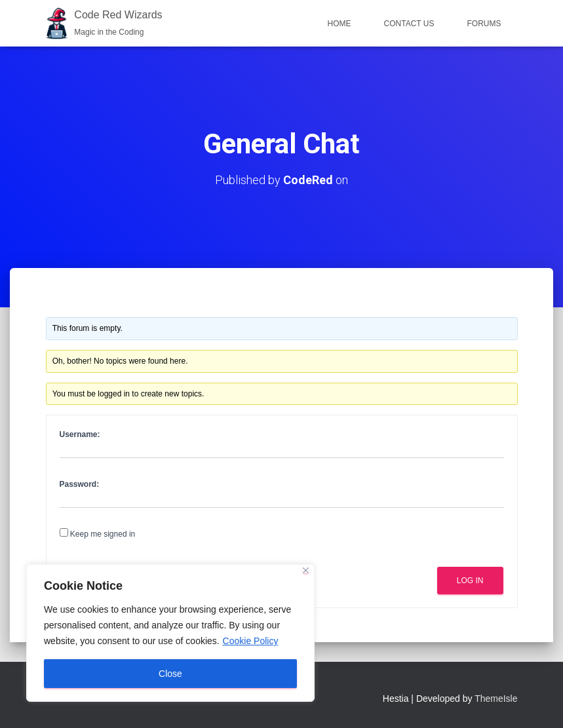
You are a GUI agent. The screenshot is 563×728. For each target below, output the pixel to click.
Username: (80, 434)
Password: (80, 484)
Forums (484, 24)
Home (340, 24)
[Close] (306, 570)
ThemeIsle (496, 699)
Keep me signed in (103, 534)
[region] (170, 633)
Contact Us (409, 24)
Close (170, 674)
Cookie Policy (251, 641)
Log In (470, 581)
